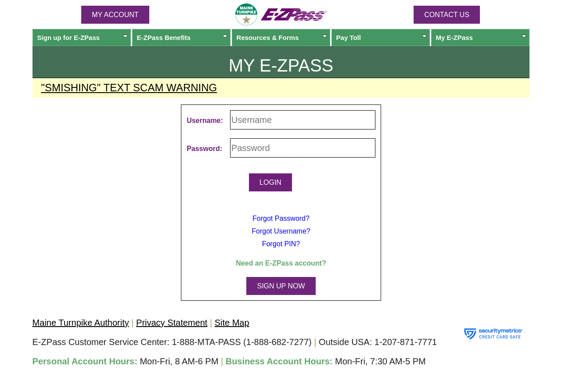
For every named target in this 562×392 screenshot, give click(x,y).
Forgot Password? (281, 218)
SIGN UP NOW (281, 286)
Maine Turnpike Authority (81, 323)
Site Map (232, 323)
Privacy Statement (172, 323)
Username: (205, 120)
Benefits (182, 38)
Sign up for (83, 38)
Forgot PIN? (281, 244)
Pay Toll (382, 38)
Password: (204, 149)
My (481, 38)
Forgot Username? (281, 231)
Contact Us (447, 15)
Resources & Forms (282, 38)
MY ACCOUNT (115, 15)
